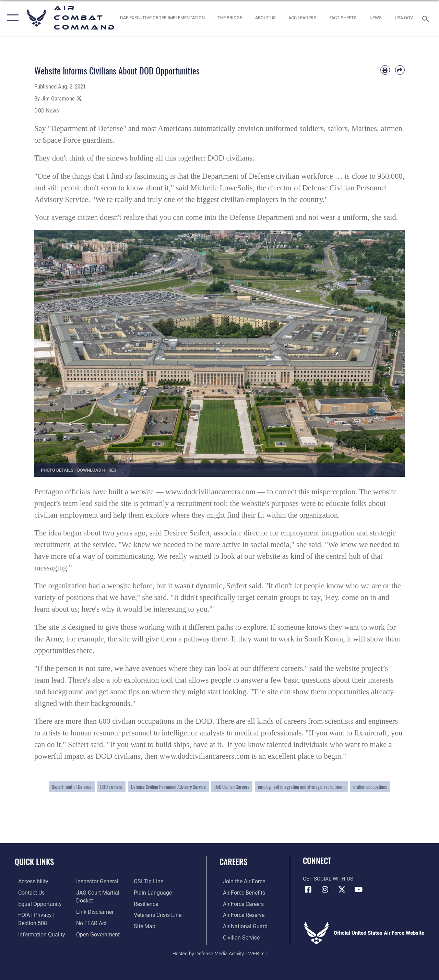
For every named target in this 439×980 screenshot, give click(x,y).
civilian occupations (370, 787)
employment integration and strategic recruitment (301, 787)
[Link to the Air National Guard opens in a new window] (241, 925)
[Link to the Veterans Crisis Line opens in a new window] (158, 914)
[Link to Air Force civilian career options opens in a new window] (237, 936)
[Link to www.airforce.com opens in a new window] (240, 881)
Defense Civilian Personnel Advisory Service (168, 787)
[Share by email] (400, 70)
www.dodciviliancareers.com (210, 492)
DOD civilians (111, 787)
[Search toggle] (427, 18)
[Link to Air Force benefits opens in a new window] (240, 892)
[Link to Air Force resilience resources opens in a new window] (147, 903)
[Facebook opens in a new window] (308, 889)
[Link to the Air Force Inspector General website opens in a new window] (95, 881)
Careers (233, 862)
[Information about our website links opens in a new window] (93, 911)
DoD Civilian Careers (232, 787)
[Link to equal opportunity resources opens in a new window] (35, 903)
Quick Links (34, 862)
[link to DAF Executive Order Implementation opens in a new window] (162, 18)
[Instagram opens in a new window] (325, 889)
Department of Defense (72, 787)
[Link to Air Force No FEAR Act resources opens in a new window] (90, 922)
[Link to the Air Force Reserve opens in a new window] (240, 914)
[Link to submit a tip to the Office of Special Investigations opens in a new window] (149, 881)
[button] (11, 18)
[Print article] (385, 70)
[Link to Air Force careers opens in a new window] (240, 903)
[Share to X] (79, 98)
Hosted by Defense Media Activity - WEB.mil (220, 952)
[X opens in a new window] (342, 889)
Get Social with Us (328, 879)
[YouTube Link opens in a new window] (358, 889)
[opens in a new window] (404, 18)
